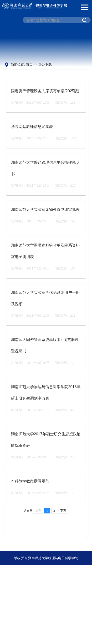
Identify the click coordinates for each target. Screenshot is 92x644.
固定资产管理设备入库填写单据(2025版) (45, 98)
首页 (29, 65)
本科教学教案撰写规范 (30, 488)
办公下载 (45, 65)
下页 (63, 517)
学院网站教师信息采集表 (32, 133)
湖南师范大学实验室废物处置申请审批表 (45, 216)
